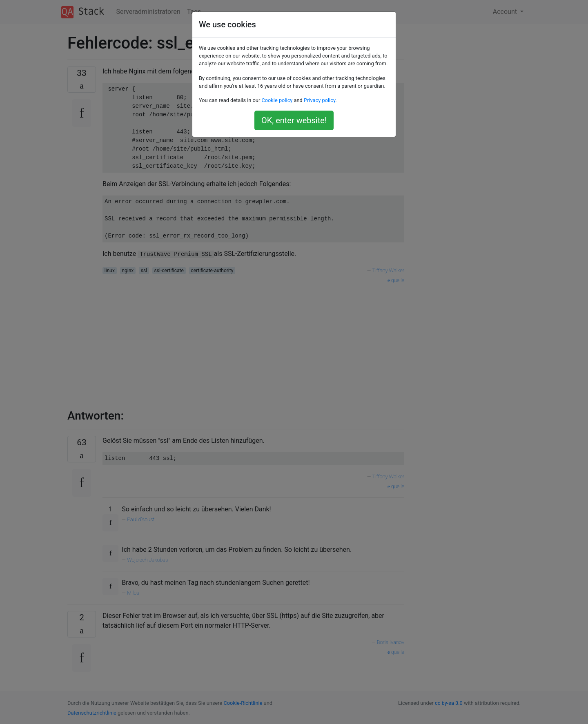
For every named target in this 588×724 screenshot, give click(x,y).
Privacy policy (320, 100)
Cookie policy (277, 100)
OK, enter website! (294, 120)
